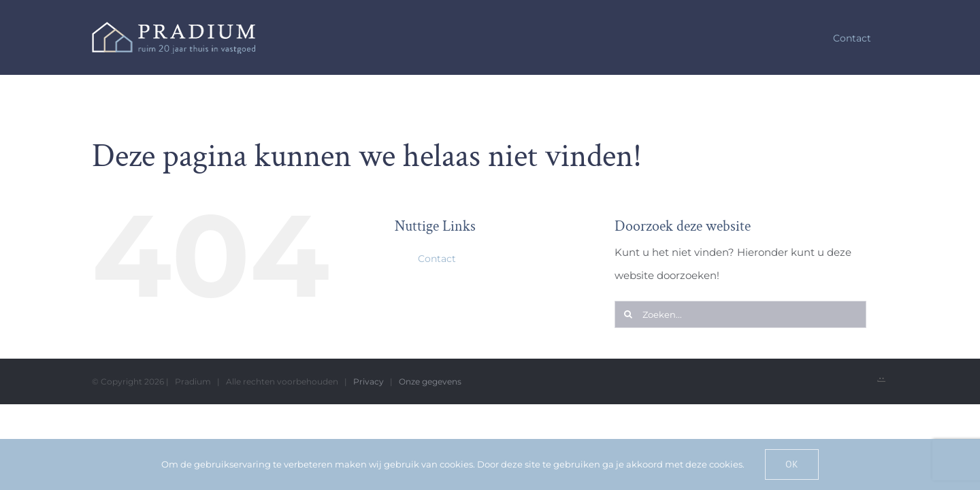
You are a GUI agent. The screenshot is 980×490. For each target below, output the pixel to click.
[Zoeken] (628, 314)
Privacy (369, 381)
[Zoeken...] (740, 314)
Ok (792, 464)
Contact (437, 259)
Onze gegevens (430, 381)
